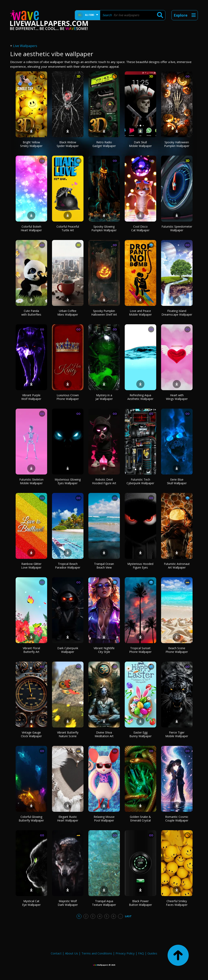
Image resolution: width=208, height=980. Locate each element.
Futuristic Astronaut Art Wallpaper (177, 566)
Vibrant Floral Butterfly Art (31, 650)
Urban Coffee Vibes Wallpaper (68, 313)
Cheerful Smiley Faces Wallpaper (177, 903)
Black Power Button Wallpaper (140, 903)
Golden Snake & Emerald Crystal (140, 819)
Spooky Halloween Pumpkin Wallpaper (177, 144)
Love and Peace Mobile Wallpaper (140, 313)
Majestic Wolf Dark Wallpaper (68, 903)
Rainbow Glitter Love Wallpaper (31, 566)
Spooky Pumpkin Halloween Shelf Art (104, 313)
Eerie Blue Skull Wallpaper (177, 481)
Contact (56, 953)
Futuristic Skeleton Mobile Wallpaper (31, 481)
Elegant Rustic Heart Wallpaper (68, 819)
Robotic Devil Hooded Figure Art (104, 481)
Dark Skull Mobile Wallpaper (140, 144)
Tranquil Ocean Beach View (104, 566)
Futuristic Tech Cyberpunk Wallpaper (140, 481)
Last (128, 916)
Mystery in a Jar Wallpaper (104, 397)
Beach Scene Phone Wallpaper (177, 650)
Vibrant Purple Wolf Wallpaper (31, 397)
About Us (71, 953)
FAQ (141, 953)
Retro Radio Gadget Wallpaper (104, 144)
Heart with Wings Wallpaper (177, 397)
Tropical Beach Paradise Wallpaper (68, 566)
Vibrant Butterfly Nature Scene (68, 734)
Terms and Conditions (97, 953)
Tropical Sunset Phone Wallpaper (140, 650)
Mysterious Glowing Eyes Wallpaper (68, 481)
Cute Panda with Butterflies (31, 313)
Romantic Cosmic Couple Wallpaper (177, 819)
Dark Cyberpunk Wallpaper (68, 650)
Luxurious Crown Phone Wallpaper (68, 397)
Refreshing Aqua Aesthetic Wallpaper (140, 397)
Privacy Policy (125, 953)
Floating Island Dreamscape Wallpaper (177, 313)
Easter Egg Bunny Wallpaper (140, 734)
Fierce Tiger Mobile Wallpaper (177, 734)
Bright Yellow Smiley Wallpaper (31, 144)
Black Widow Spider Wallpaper (68, 144)
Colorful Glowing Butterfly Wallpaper (31, 819)
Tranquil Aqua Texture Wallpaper (104, 903)
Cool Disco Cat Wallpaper (140, 228)
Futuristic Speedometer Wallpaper (177, 228)
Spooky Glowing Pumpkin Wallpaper (104, 228)
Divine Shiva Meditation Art (104, 734)
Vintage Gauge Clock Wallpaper (31, 734)
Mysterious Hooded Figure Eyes (140, 566)
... (120, 916)
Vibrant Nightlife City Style (104, 650)
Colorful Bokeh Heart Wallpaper (31, 228)
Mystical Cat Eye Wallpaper (31, 903)
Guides (152, 953)
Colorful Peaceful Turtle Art (68, 228)
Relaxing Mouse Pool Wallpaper (104, 819)
